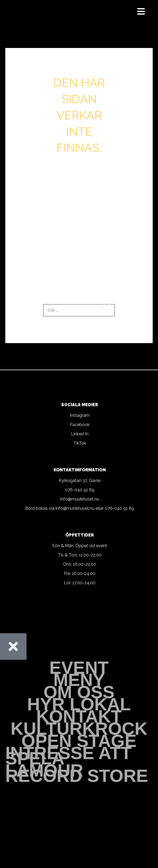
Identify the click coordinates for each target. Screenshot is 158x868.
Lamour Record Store (77, 773)
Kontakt (79, 716)
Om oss (79, 692)
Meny (79, 680)
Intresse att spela (68, 756)
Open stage (79, 741)
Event (79, 668)
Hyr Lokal (79, 704)
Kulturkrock (79, 729)
